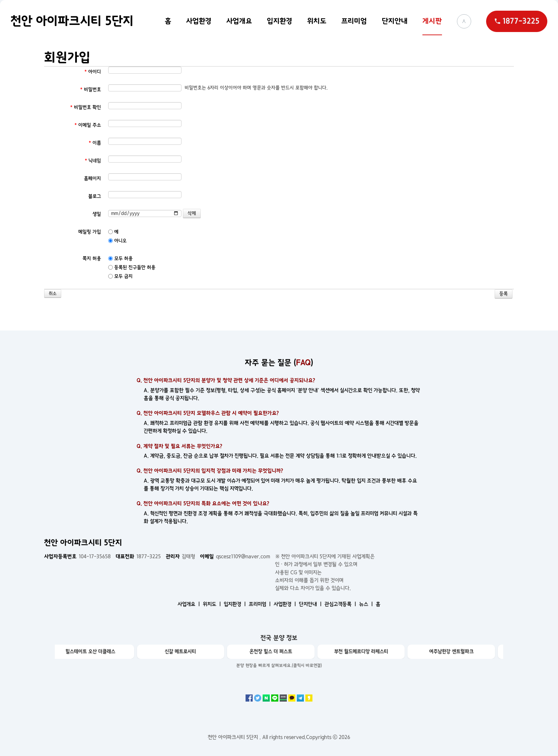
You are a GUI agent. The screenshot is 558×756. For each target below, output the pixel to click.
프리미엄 (354, 21)
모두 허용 (120, 258)
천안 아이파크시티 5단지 (72, 21)
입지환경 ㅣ (236, 604)
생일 (97, 214)
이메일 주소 (88, 125)
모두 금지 (120, 276)
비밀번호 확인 (86, 107)
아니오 (117, 241)
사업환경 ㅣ (286, 604)
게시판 (432, 21)
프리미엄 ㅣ (260, 604)
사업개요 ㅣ (189, 604)
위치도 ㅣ (213, 604)
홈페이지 (93, 178)
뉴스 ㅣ (367, 604)
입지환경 (280, 21)
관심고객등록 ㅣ (341, 604)
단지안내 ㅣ (311, 604)
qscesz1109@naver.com (235, 556)
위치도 (317, 21)
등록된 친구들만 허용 (132, 267)
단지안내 (395, 21)
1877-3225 (138, 556)
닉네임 (93, 161)
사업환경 (199, 21)
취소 (53, 294)
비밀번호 (91, 89)
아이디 (93, 72)
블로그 (95, 196)
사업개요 (239, 21)
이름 (95, 143)
